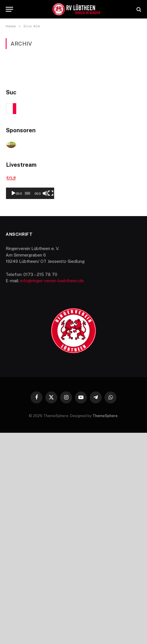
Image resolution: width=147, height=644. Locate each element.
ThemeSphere (105, 627)
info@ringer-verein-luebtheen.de (52, 492)
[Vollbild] (134, 405)
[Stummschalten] (125, 405)
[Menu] (9, 9)
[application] (74, 372)
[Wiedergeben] (13, 405)
